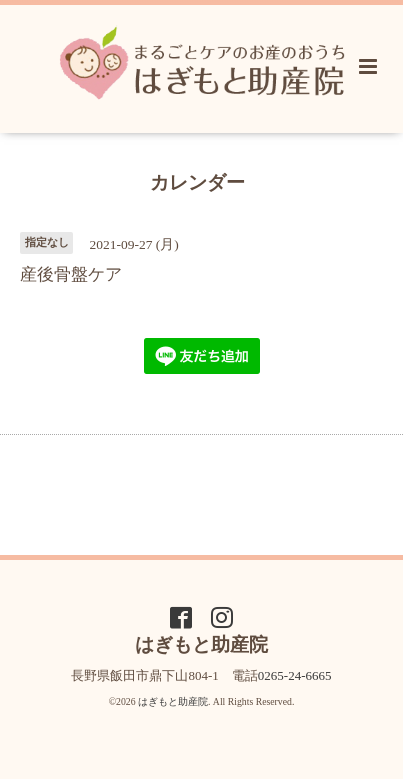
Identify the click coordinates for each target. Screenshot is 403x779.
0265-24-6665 (295, 675)
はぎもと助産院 (173, 701)
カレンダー (197, 181)
